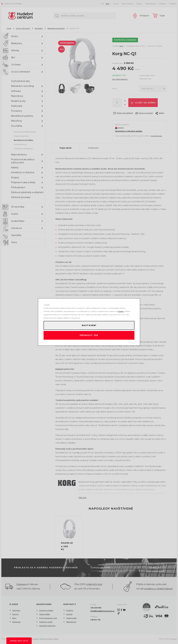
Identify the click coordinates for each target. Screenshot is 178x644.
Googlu (121, 310)
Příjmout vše (89, 336)
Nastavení (89, 325)
